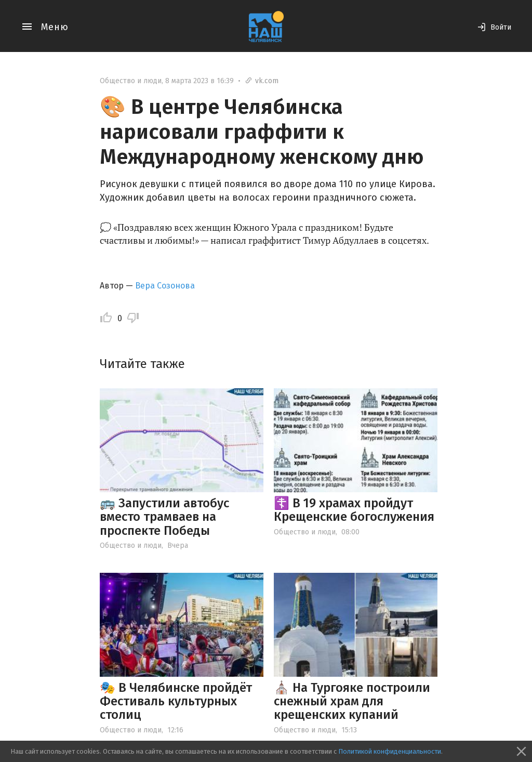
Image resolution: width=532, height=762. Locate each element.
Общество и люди (131, 81)
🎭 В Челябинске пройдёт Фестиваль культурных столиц (176, 701)
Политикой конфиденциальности (390, 751)
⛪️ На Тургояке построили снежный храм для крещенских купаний (352, 701)
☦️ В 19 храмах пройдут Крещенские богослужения (354, 510)
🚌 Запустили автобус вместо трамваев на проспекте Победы (164, 517)
